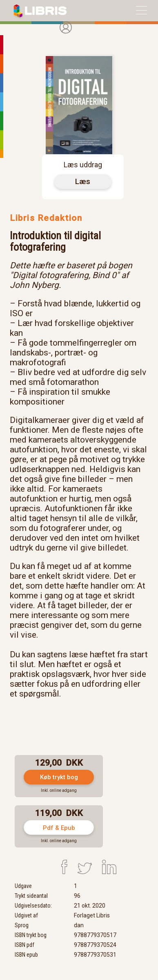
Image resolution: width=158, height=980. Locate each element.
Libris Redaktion (46, 218)
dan (79, 925)
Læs (83, 181)
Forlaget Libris (92, 915)
